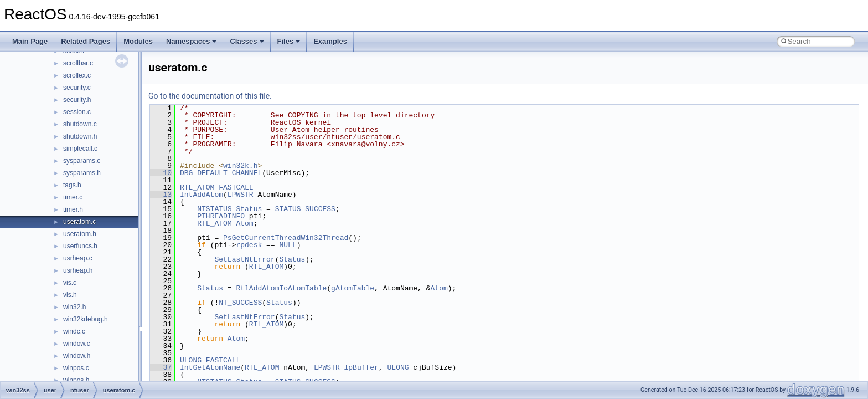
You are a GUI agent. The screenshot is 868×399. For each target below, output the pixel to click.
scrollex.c (77, 75)
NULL (288, 245)
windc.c (74, 331)
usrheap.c (78, 258)
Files (289, 41)
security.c (77, 88)
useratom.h (80, 234)
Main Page (30, 41)
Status (249, 209)
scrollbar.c (78, 63)
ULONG (191, 360)
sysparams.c (82, 161)
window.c (77, 344)
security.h (77, 100)
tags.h (72, 185)
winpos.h (76, 380)
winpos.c (76, 368)
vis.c (70, 283)
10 (161, 173)
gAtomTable (353, 288)
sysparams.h (82, 173)
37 (161, 367)
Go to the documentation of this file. (210, 96)
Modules (138, 41)
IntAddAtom (201, 195)
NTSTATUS (214, 209)
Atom (244, 223)
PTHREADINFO (221, 216)
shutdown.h (80, 136)
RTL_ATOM (197, 187)
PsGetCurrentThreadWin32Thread (286, 238)
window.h (77, 356)
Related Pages (86, 41)
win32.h (74, 307)
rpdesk (249, 245)
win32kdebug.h (86, 319)
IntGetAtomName (210, 367)
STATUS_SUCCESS (305, 209)
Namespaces (192, 41)
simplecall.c (80, 149)
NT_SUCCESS (240, 303)
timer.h (73, 209)
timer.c (73, 197)
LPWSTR (241, 195)
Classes (247, 41)
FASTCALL (236, 187)
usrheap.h (78, 270)
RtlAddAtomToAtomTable (281, 288)
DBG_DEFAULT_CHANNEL (221, 173)
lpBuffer (361, 367)
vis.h (70, 295)
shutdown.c (80, 124)
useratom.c (79, 222)
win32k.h (240, 166)
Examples (330, 41)
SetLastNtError (244, 259)
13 (161, 195)
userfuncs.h (80, 246)
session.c (77, 112)
